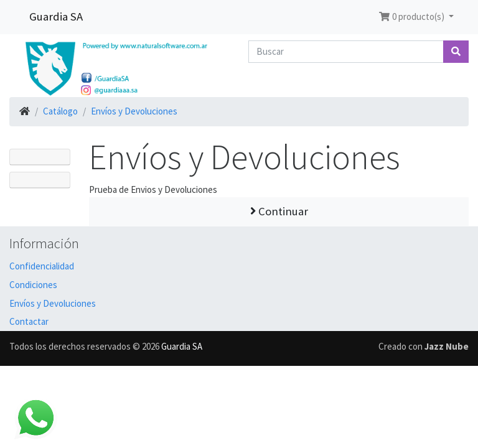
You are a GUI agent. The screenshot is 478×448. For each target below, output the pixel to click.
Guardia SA (56, 16)
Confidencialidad (42, 266)
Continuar (279, 211)
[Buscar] (346, 52)
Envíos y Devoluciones (134, 111)
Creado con (424, 346)
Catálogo (60, 111)
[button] (416, 17)
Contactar (29, 321)
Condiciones (33, 285)
